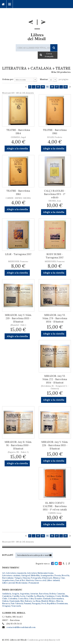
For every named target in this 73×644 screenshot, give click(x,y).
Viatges (18, 578)
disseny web (54, 640)
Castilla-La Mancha (35, 596)
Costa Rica (23, 599)
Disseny (26, 578)
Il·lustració (47, 578)
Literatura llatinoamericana (40, 573)
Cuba (31, 599)
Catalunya (50, 596)
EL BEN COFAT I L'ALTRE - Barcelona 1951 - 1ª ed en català (55, 506)
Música (56, 578)
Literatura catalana (11, 575)
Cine (63, 578)
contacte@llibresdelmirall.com (21, 627)
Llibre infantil (53, 580)
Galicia (5, 601)
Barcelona (44, 594)
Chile (5, 599)
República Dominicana (57, 603)
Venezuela (16, 606)
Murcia (60, 601)
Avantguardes (47, 575)
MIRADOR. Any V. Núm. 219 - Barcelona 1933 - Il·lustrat (18, 318)
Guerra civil (40, 580)
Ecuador (38, 599)
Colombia (13, 599)
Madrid (45, 601)
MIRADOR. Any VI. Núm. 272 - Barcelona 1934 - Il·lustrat (55, 379)
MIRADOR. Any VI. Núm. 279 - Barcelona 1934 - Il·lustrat (55, 318)
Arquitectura (8, 580)
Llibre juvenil (8, 583)
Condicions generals (37, 640)
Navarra (6, 603)
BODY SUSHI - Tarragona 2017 (55, 256)
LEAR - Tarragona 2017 (18, 254)
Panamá (27, 603)
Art (4, 573)
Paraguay (36, 603)
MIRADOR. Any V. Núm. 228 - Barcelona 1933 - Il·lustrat (55, 445)
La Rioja (37, 601)
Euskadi (47, 599)
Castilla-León (19, 596)
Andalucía (7, 594)
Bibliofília (35, 575)
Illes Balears (26, 601)
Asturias (34, 594)
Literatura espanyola (16, 573)
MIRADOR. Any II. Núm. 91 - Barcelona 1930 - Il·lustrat (18, 445)
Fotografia (36, 578)
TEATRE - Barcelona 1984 (18, 132)
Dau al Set (20, 580)
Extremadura (58, 599)
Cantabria (7, 596)
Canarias (61, 594)
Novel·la (65, 575)
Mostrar (44, 79)
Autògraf (25, 575)
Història (30, 580)
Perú (44, 603)
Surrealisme (8, 578)
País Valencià (17, 603)
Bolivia (53, 594)
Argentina (25, 594)
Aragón (15, 594)
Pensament (34, 583)
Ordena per (8, 79)
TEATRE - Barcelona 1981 (55, 132)
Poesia (58, 575)
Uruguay (6, 606)
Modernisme (22, 583)
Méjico (52, 601)
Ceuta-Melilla (62, 596)
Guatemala (14, 601)
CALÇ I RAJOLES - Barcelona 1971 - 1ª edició (55, 194)
